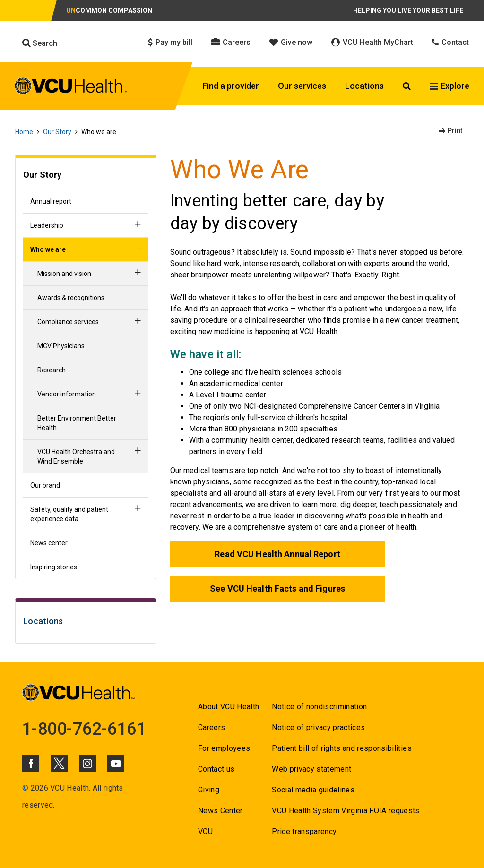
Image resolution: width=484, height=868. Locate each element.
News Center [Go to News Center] (220, 811)
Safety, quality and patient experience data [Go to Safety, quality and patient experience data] (69, 514)
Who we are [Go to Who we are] (48, 249)
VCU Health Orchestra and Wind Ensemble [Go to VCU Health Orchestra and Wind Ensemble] (76, 456)
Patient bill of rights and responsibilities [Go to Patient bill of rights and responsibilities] (342, 748)
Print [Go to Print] (450, 130)
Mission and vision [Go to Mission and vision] (64, 274)
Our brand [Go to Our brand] (45, 485)
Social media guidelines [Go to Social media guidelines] (313, 790)
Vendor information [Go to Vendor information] (67, 394)
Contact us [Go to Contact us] (216, 769)
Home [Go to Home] (24, 132)
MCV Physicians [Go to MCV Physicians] (61, 346)
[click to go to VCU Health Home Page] (71, 87)
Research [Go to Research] (52, 370)
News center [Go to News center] (49, 543)
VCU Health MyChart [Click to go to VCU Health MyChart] (372, 42)
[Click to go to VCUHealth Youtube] (116, 764)
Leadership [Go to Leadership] (47, 225)
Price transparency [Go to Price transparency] (304, 831)
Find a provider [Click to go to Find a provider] (231, 86)
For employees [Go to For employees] (224, 748)
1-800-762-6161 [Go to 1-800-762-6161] (84, 729)
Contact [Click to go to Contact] (450, 42)
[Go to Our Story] (86, 176)
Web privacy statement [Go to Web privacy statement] (311, 769)
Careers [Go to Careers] (212, 727)
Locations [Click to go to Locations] (364, 86)
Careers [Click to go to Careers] (231, 42)
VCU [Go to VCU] (205, 831)
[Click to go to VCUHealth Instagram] (87, 764)
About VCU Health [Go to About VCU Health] (229, 707)
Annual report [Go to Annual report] (51, 201)
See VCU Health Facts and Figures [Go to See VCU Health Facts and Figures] (277, 589)
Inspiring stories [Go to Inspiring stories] (54, 567)
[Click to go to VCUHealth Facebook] (31, 764)
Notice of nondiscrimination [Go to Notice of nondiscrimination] (319, 707)
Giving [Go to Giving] (209, 790)
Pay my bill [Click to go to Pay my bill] (170, 42)
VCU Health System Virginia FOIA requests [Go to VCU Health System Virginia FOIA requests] (346, 811)
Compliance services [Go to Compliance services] (68, 322)
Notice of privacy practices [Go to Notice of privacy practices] (318, 727)
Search (40, 43)
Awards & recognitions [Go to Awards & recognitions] (71, 298)
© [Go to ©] (25, 788)
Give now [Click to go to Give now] (291, 42)
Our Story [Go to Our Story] (57, 132)
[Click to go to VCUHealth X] (59, 763)
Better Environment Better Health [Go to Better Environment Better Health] (77, 423)
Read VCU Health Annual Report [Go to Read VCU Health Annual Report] (277, 554)
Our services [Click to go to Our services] (302, 86)
